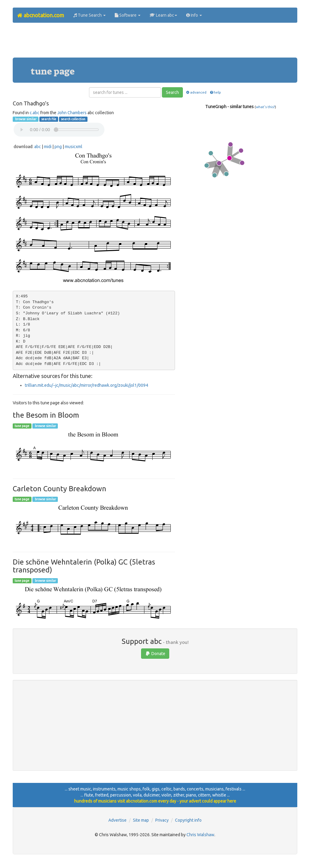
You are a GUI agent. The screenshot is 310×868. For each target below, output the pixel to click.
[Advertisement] (155, 42)
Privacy (162, 820)
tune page (22, 426)
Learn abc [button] (163, 15)
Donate (155, 654)
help (215, 92)
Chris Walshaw (200, 835)
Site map (141, 820)
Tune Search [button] (89, 15)
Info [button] (194, 15)
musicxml (74, 147)
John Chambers (72, 113)
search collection (73, 119)
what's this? (265, 107)
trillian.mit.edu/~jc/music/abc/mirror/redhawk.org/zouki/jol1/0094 (86, 385)
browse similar (25, 119)
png (58, 147)
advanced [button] (196, 92)
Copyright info (188, 820)
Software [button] (128, 15)
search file (49, 119)
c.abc (35, 113)
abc (38, 147)
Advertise (117, 820)
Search (172, 92)
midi (48, 147)
